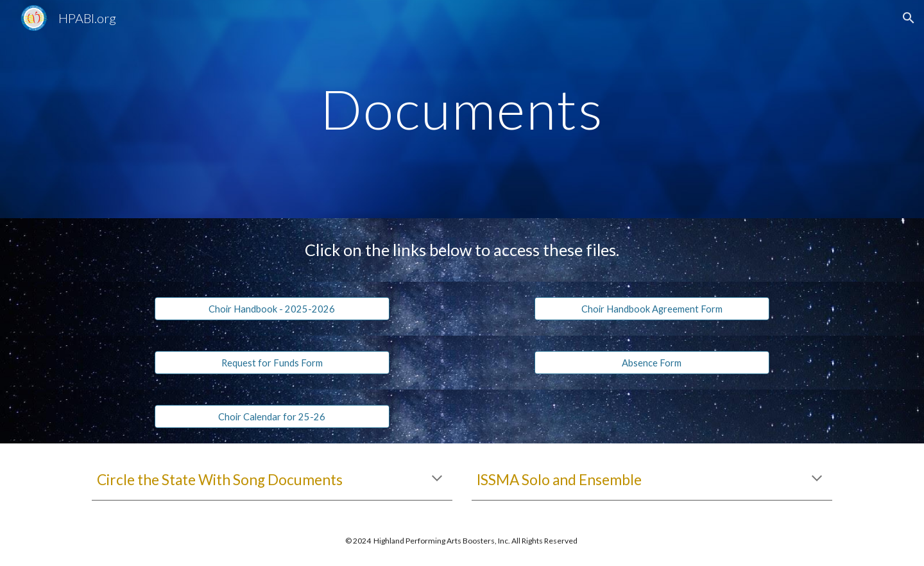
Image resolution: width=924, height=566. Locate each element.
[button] (909, 18)
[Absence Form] (652, 363)
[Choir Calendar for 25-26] (272, 416)
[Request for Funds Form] (272, 363)
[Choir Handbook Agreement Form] (652, 309)
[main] (462, 109)
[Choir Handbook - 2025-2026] (272, 309)
